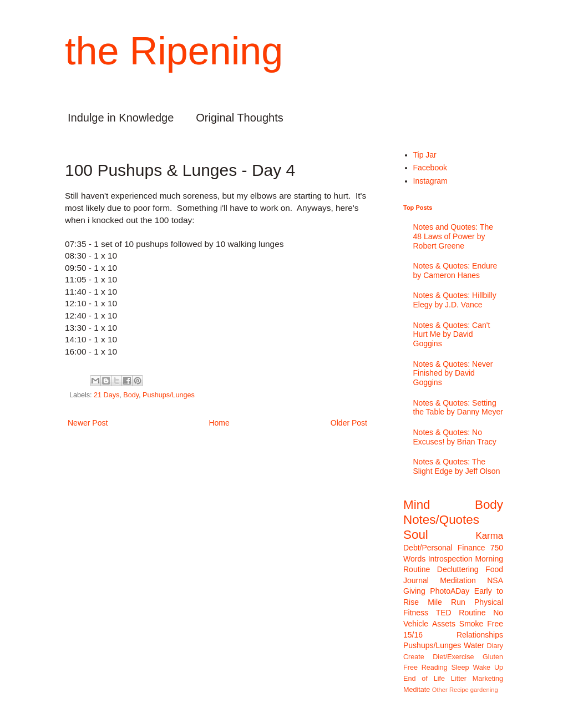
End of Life (424, 679)
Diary (495, 646)
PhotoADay (450, 591)
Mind (417, 505)
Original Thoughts (240, 118)
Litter (459, 679)
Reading (435, 668)
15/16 (413, 635)
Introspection (450, 559)
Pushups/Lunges (169, 395)
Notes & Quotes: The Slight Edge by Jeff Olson (457, 466)
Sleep (460, 668)
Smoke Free (481, 624)
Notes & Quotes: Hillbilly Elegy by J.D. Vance (455, 300)
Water (474, 645)
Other (440, 690)
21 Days (106, 395)
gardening (484, 690)
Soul (416, 535)
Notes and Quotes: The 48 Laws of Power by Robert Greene (453, 236)
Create (414, 657)
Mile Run (447, 602)
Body (131, 395)
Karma (490, 536)
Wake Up (488, 668)
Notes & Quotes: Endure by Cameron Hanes (455, 271)
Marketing (488, 679)
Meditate (417, 690)
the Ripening (174, 51)
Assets (444, 624)
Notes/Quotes (441, 520)
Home (219, 423)
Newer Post (88, 423)
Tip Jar (425, 155)
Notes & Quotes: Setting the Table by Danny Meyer (458, 408)
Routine (472, 613)
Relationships (480, 635)
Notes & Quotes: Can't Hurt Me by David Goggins (452, 335)
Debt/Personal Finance (444, 548)
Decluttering (458, 569)
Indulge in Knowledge (121, 118)
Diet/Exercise (453, 657)
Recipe (459, 690)
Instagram (430, 181)
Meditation (458, 580)
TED (444, 613)
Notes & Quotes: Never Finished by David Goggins (453, 373)
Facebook (430, 168)
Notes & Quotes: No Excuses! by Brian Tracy (455, 437)
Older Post (349, 423)
